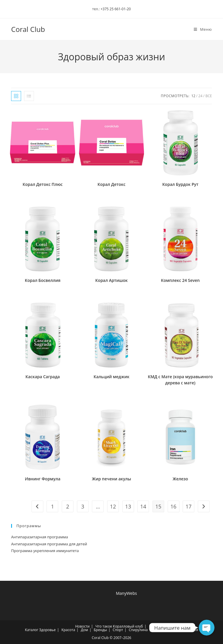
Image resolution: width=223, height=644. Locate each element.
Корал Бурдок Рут (180, 184)
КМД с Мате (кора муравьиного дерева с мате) (180, 380)
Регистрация (187, 630)
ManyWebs (126, 593)
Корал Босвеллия (43, 280)
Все (209, 96)
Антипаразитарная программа (40, 537)
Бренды (100, 630)
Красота (68, 630)
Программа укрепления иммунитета (45, 551)
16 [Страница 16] (173, 506)
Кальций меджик (111, 377)
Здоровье (47, 630)
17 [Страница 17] (189, 506)
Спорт (118, 630)
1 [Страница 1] (52, 506)
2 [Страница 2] (68, 506)
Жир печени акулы (111, 479)
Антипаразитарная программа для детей (49, 544)
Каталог (32, 630)
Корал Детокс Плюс (43, 184)
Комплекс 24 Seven (180, 280)
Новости (82, 626)
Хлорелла (162, 630)
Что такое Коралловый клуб (119, 626)
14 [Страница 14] (143, 506)
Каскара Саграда (43, 377)
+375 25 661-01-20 (116, 9)
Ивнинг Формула (43, 479)
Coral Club (28, 29)
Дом (84, 630)
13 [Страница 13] (128, 506)
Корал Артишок (112, 280)
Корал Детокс (111, 184)
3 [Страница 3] (83, 506)
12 (193, 96)
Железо (180, 479)
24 (200, 96)
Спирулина (138, 630)
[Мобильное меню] (201, 29)
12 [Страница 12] (113, 506)
